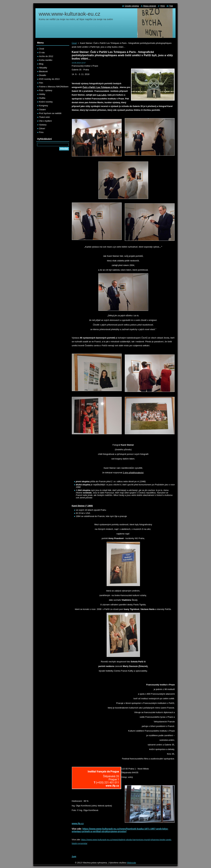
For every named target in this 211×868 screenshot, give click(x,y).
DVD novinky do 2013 (49, 79)
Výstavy (43, 125)
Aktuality (43, 68)
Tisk (171, 6)
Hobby (42, 94)
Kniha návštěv (46, 60)
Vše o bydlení (45, 121)
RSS (163, 6)
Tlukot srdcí (45, 117)
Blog (41, 64)
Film (41, 83)
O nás (42, 52)
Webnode (131, 863)
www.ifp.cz (78, 824)
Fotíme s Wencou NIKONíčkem (54, 87)
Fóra (41, 132)
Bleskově (43, 71)
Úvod (74, 43)
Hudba (42, 98)
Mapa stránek (150, 6)
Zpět (74, 857)
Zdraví (42, 128)
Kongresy (44, 106)
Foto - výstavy (46, 90)
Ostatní (42, 110)
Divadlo (43, 75)
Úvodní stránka (132, 6)
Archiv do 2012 (46, 56)
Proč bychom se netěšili (50, 113)
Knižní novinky (46, 102)
